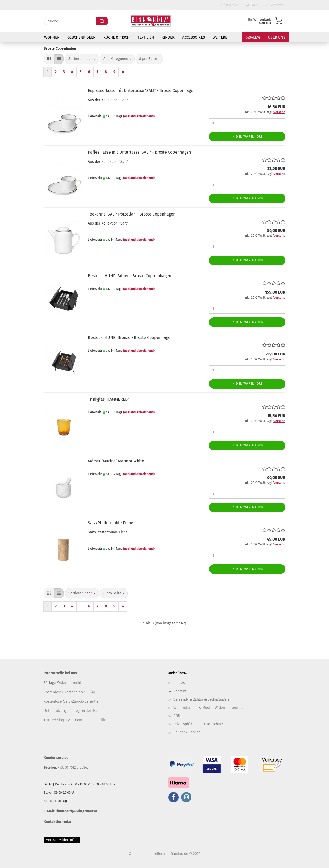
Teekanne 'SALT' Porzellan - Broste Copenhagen (132, 214)
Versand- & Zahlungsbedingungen (201, 699)
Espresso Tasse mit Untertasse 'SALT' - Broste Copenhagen (142, 90)
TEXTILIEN (146, 37)
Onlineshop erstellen (146, 854)
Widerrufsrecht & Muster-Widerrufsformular (209, 708)
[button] (49, 59)
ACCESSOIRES (194, 37)
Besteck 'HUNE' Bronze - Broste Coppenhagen (130, 338)
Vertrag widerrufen (62, 840)
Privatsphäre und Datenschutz (198, 724)
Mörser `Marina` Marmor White (116, 461)
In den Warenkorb (247, 137)
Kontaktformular (58, 822)
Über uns (277, 37)
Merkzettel (276, 5)
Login (252, 5)
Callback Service (187, 732)
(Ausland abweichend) (139, 116)
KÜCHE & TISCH (116, 37)
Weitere (220, 37)
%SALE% (253, 37)
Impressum (183, 683)
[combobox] (82, 59)
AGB (177, 716)
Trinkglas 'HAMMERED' (108, 399)
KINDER (168, 37)
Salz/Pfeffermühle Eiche (111, 523)
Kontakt (180, 691)
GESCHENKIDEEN (81, 37)
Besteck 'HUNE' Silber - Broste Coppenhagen (130, 276)
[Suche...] (102, 21)
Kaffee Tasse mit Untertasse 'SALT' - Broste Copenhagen (139, 152)
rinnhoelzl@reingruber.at (76, 811)
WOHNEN (52, 37)
